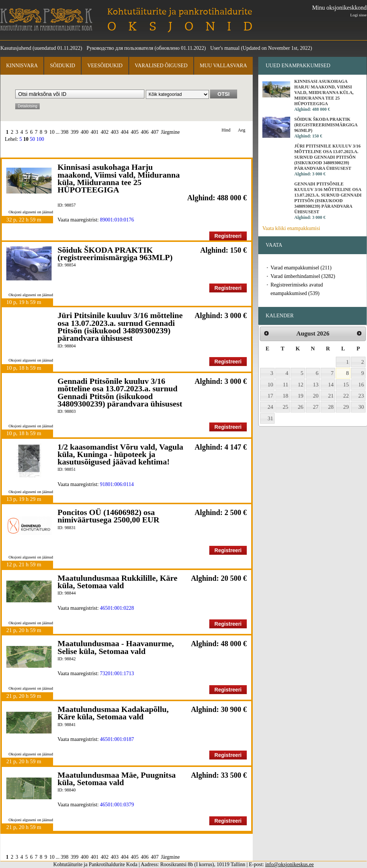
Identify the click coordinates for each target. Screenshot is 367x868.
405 (135, 132)
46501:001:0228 (117, 608)
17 (270, 396)
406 (145, 132)
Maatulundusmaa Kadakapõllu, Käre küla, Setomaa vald (113, 713)
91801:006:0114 (117, 484)
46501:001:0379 (117, 805)
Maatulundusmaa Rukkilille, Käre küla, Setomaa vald (117, 582)
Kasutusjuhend (16, 48)
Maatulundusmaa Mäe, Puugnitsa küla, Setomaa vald (117, 779)
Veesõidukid (105, 66)
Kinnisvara (22, 66)
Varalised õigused (161, 66)
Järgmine (171, 132)
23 (361, 396)
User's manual (225, 48)
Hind (226, 130)
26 (301, 407)
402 (105, 132)
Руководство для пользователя (120, 48)
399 (75, 132)
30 (361, 407)
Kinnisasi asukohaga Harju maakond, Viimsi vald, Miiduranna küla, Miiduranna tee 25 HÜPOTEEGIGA (119, 178)
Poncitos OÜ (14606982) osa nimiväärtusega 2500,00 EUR (108, 516)
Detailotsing (27, 106)
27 (316, 407)
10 (52, 132)
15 (346, 385)
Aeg (242, 130)
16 (361, 385)
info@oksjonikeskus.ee (290, 864)
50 (32, 139)
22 (346, 396)
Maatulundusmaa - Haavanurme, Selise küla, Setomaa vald (116, 647)
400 (85, 132)
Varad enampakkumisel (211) (301, 268)
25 (286, 407)
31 (270, 418)
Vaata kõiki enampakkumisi (291, 228)
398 (65, 132)
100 (40, 139)
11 (286, 385)
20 (316, 396)
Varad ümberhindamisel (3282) (303, 276)
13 (316, 385)
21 (331, 396)
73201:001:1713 (117, 673)
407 (155, 132)
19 (301, 396)
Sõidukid (63, 66)
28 (331, 407)
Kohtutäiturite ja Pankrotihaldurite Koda (46, 20)
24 (270, 407)
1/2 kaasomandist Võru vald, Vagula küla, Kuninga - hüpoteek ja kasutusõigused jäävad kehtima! (120, 454)
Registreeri (228, 236)
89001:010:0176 (117, 220)
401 (95, 132)
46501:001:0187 (117, 739)
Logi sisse (358, 15)
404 (125, 132)
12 (301, 385)
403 (115, 132)
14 (331, 385)
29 (346, 407)
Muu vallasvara (223, 66)
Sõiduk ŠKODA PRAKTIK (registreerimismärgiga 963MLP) (115, 254)
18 (286, 396)
